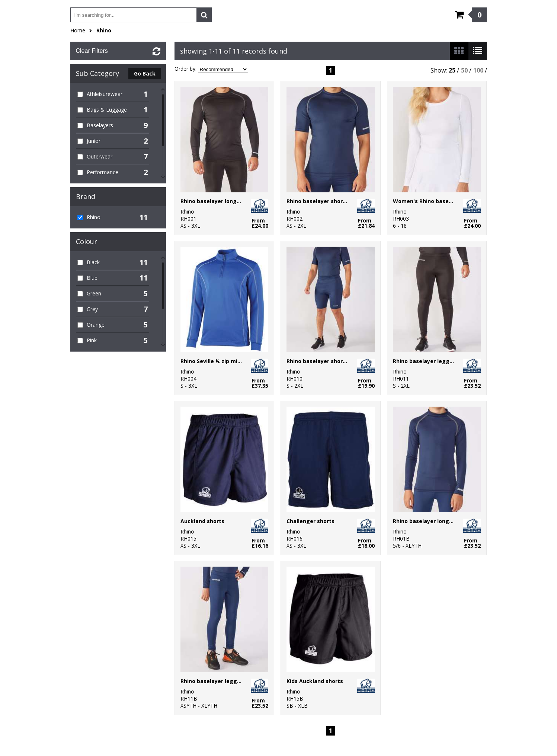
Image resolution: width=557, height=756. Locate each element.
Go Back (145, 73)
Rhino (104, 30)
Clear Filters (92, 51)
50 (464, 70)
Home (78, 30)
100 (478, 70)
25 (452, 70)
